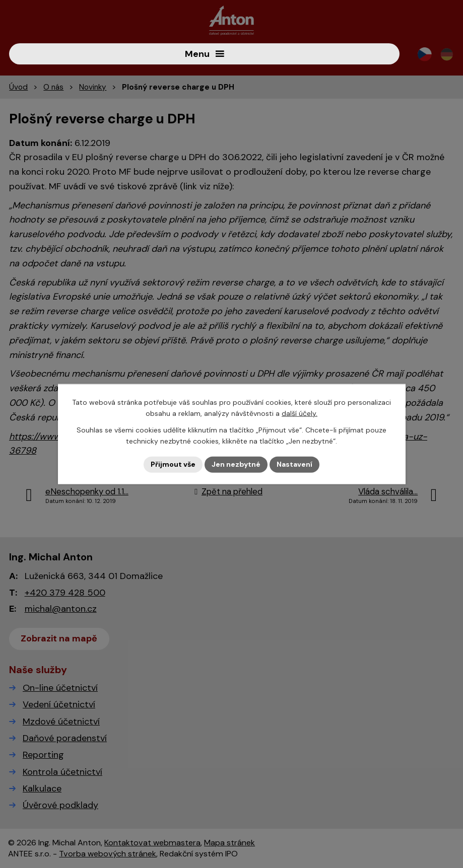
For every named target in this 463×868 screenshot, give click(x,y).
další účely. (300, 413)
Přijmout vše (173, 464)
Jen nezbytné (236, 464)
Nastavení (294, 464)
